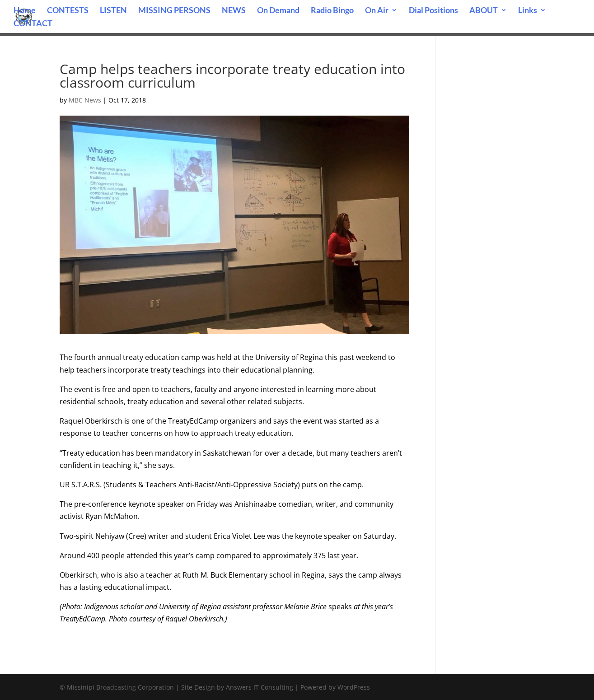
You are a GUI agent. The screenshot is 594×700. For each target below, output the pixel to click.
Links (528, 11)
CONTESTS (68, 11)
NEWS (234, 11)
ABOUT (484, 11)
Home (25, 11)
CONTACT (33, 24)
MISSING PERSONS (174, 11)
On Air (377, 11)
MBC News (85, 100)
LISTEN (113, 11)
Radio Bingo (332, 11)
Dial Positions (433, 11)
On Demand (278, 11)
